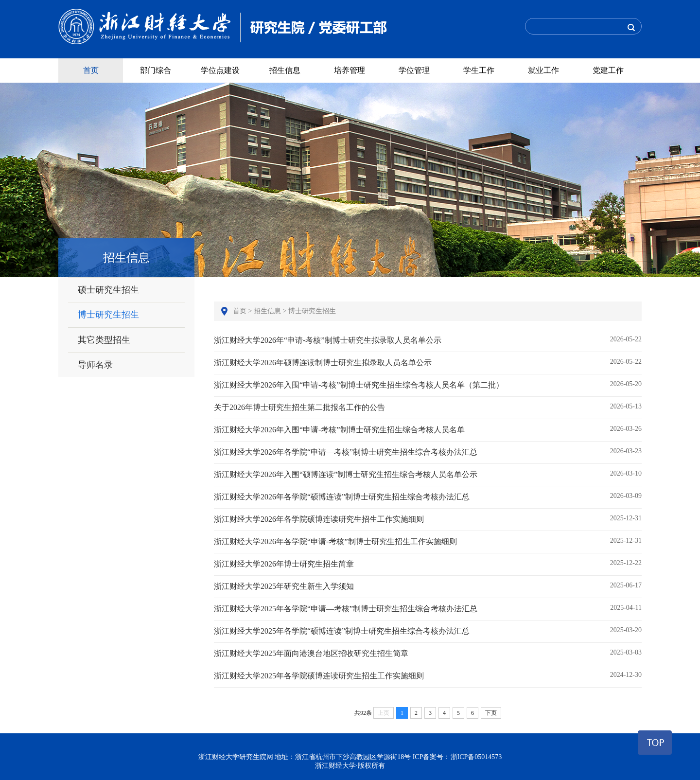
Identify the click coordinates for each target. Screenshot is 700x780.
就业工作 (543, 70)
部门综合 (156, 70)
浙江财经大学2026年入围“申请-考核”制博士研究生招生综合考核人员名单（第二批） (428, 385)
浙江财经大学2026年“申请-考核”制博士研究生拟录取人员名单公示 (428, 340)
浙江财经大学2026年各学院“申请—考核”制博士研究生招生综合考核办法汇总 (428, 452)
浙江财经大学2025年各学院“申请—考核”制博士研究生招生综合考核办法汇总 (428, 608)
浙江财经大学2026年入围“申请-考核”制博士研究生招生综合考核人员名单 (428, 429)
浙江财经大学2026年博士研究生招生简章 (428, 564)
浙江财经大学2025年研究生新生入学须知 (428, 586)
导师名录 (95, 365)
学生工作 (479, 70)
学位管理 (414, 70)
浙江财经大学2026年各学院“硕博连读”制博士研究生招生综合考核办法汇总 (428, 496)
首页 (91, 70)
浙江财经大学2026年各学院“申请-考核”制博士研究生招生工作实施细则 (428, 541)
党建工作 (608, 70)
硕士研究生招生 (108, 290)
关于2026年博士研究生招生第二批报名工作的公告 (428, 407)
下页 (491, 713)
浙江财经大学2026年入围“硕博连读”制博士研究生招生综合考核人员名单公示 (428, 474)
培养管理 (350, 70)
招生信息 (285, 70)
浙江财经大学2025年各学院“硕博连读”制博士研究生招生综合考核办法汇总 (428, 631)
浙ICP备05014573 (476, 757)
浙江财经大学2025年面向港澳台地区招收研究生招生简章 (428, 653)
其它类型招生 (104, 340)
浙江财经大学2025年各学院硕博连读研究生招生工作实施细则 (428, 675)
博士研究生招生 (108, 315)
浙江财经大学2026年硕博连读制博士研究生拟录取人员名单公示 (428, 362)
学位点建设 (220, 70)
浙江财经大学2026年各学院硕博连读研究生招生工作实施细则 (428, 519)
